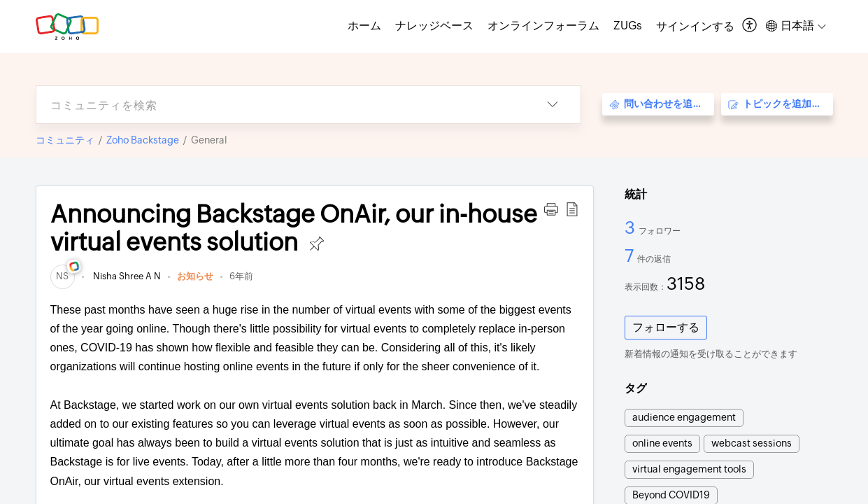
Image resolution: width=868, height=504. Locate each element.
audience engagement (684, 417)
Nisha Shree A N (126, 276)
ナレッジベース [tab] (434, 26)
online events (662, 443)
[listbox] (553, 105)
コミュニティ (65, 140)
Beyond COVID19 (671, 495)
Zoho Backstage (143, 140)
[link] (63, 276)
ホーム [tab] (364, 26)
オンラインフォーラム (543, 26)
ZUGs (628, 26)
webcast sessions (752, 443)
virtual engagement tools (689, 469)
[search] (280, 105)
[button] (551, 209)
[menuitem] (695, 27)
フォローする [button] (666, 327)
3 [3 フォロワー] (632, 227)
